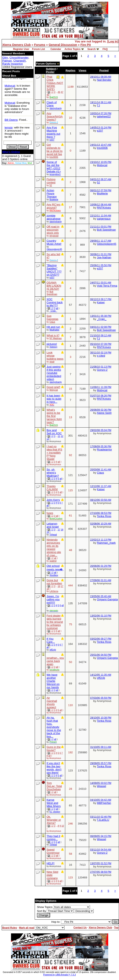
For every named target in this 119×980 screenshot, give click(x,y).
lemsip (9, 127)
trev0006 (54, 157)
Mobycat (10, 86)
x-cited (101, 356)
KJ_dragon (55, 812)
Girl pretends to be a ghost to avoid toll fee (55, 149)
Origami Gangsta (107, 599)
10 (63, 826)
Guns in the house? (54, 749)
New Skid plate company (52, 875)
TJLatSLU (103, 820)
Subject (51, 69)
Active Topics (73, 49)
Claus (52, 322)
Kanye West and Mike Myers (54, 803)
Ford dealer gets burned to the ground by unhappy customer (55, 622)
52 (51, 185)
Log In (113, 41)
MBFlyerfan (104, 803)
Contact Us (80, 928)
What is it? (53, 335)
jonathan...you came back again (55, 661)
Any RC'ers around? (53, 206)
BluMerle (54, 199)
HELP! (51, 863)
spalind (53, 561)
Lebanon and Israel (53, 525)
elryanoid (54, 236)
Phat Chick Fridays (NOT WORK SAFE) (55, 83)
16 (59, 586)
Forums (40, 45)
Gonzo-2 (102, 370)
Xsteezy (53, 347)
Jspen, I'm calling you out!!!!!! (53, 599)
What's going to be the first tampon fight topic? (54, 416)
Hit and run (53, 327)
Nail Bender (104, 80)
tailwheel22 (104, 116)
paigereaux (104, 219)
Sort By (42, 911)
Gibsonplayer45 (54, 249)
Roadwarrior (105, 450)
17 (59, 530)
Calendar (56, 49)
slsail (52, 362)
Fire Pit (86, 45)
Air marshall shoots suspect (52, 703)
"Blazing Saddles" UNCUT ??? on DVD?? (54, 270)
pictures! (52, 344)
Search (92, 49)
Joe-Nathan (104, 257)
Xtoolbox (54, 575)
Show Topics (45, 907)
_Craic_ (53, 311)
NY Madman (56, 338)
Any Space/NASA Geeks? (55, 116)
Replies (71, 70)
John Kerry (53, 500)
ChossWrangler (19, 58)
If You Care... (51, 640)
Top (116, 928)
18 (62, 530)
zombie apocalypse (53, 217)
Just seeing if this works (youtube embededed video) (54, 373)
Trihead (53, 535)
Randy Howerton (13, 64)
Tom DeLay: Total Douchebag (54, 786)
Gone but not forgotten (54, 582)
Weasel (102, 786)
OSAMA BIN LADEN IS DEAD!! (54, 286)
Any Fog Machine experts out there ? (53, 132)
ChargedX (20, 61)
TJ (98, 105)
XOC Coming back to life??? (55, 302)
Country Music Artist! (54, 242)
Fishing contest (51, 181)
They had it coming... (53, 838)
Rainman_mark (106, 543)
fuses (50, 513)
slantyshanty (56, 108)
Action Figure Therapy (52, 193)
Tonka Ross (104, 516)
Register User (21, 49)
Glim (5, 58)
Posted (104, 70)
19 (48, 532)
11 (59, 436)
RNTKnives (104, 208)
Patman (7, 61)
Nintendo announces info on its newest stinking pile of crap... (54, 547)
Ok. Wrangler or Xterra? (54, 820)
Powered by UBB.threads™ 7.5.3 (59, 975)
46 (59, 92)
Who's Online (11, 152)
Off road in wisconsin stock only (53, 230)
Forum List (38, 49)
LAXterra (54, 591)
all (57, 308)
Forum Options (48, 64)
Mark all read (27, 928)
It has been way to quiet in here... (54, 399)
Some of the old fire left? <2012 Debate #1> (54, 167)
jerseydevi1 (55, 174)
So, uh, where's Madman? (53, 473)
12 (62, 436)
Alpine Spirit (104, 413)
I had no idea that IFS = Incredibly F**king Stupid (54, 453)
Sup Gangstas (52, 317)
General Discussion (63, 45)
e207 (52, 140)
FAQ (105, 49)
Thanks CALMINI (52, 488)
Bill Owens (11, 120)
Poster (50, 72)
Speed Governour (53, 851)
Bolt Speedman (106, 230)
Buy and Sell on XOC (54, 432)
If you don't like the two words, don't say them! (54, 768)
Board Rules (10, 928)
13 (48, 439)
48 (48, 95)
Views (82, 70)
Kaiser (101, 302)
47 (62, 92)
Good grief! (53, 387)
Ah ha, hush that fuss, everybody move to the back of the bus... (54, 727)
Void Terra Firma (107, 286)
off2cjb (53, 650)
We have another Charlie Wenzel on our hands (53, 681)
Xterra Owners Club (17, 45)
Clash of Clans (52, 104)
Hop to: (56, 922)
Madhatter (54, 330)
